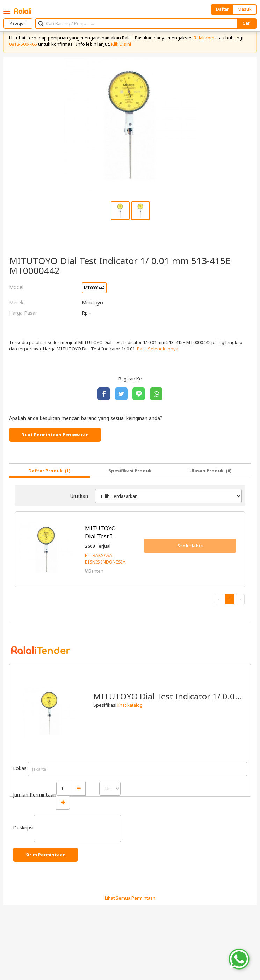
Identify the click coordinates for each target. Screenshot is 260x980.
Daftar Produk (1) (49, 471)
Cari (247, 23)
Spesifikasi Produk (130, 471)
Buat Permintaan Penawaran (55, 435)
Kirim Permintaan (45, 855)
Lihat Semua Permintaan (130, 898)
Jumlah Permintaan (35, 795)
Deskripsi (23, 827)
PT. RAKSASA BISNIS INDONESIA (105, 558)
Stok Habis (190, 546)
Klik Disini (121, 44)
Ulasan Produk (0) (211, 471)
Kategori (18, 23)
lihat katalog (130, 705)
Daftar (222, 9)
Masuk (245, 9)
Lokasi (20, 768)
